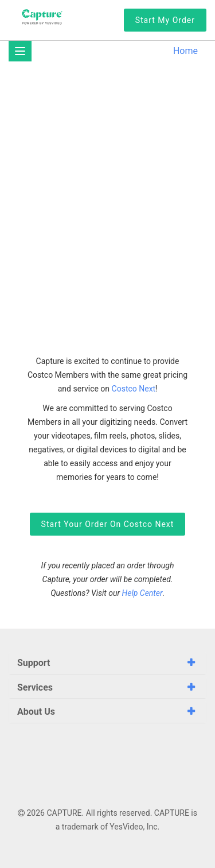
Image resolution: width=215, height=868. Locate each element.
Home (185, 51)
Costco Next (134, 389)
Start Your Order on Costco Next (108, 524)
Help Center (142, 593)
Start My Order (165, 20)
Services (35, 688)
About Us (36, 712)
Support (34, 663)
